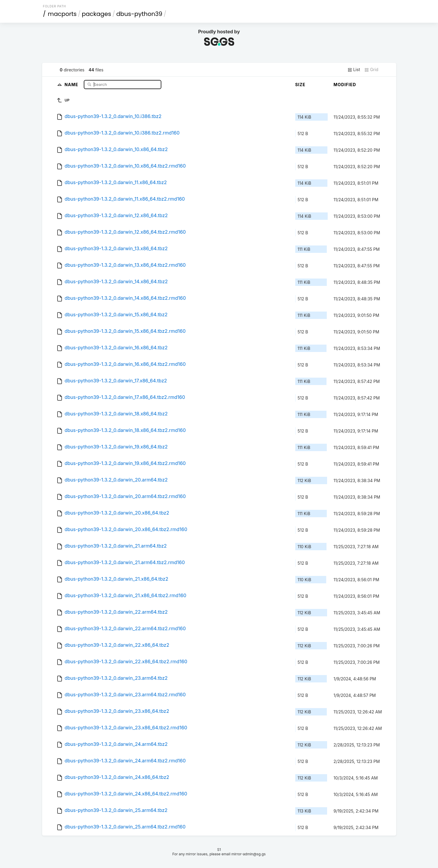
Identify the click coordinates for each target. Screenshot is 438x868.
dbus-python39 (139, 14)
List (354, 70)
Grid (371, 70)
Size (300, 85)
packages (96, 14)
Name (72, 84)
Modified (345, 85)
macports (62, 14)
